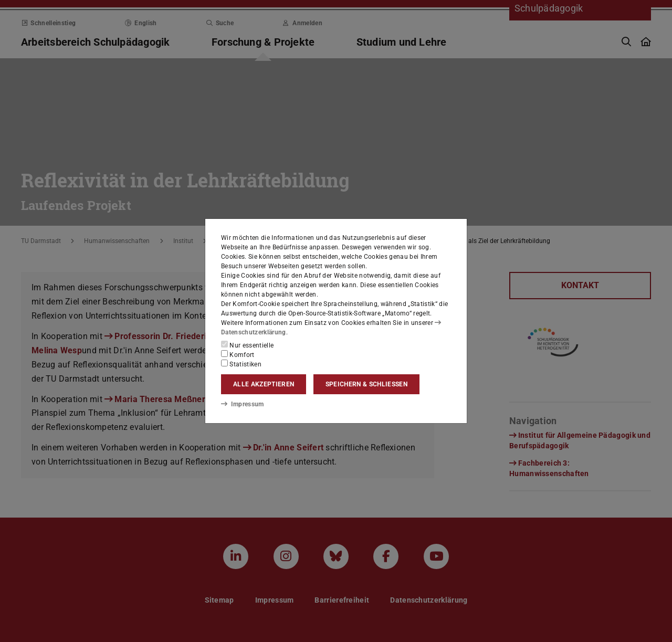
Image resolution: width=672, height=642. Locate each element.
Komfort (238, 354)
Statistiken (241, 364)
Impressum (242, 404)
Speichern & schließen (366, 384)
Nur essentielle (247, 345)
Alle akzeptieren (264, 384)
